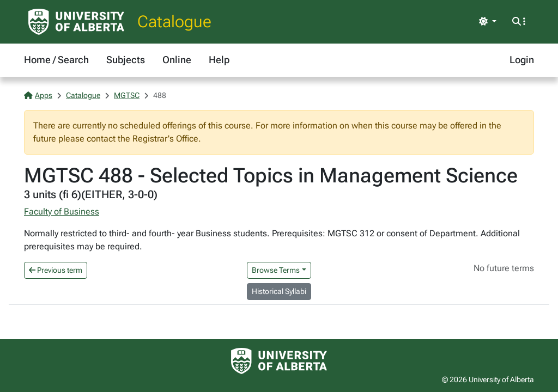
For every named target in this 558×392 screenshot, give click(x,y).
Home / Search (56, 60)
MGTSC (127, 95)
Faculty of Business (62, 212)
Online (177, 60)
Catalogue (174, 22)
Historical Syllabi (279, 291)
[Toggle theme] (488, 22)
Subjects (126, 60)
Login (522, 60)
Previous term (56, 270)
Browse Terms (276, 270)
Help (219, 60)
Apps (38, 95)
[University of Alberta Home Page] (76, 22)
